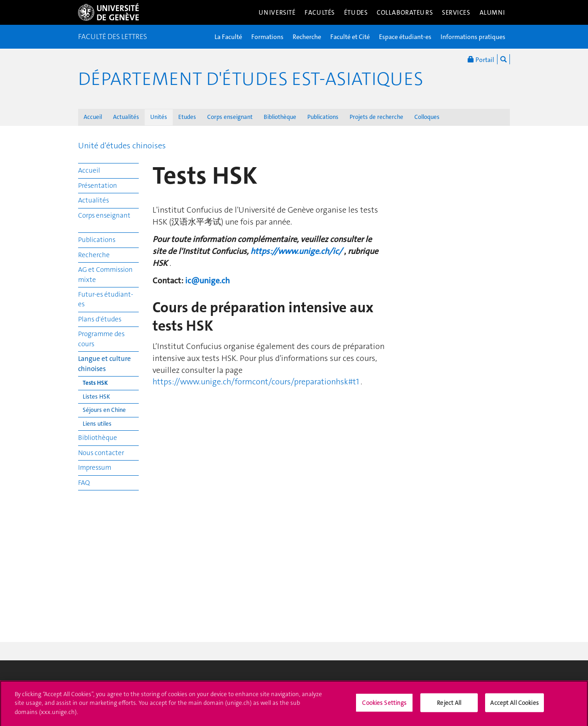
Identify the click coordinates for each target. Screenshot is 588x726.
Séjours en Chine (104, 410)
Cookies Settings (384, 706)
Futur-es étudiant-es (106, 299)
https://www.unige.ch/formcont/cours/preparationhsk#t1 (256, 382)
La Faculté (228, 37)
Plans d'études (100, 319)
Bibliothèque (280, 117)
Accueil (93, 117)
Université (277, 12)
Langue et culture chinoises (105, 363)
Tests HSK (95, 383)
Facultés (320, 12)
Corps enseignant (230, 117)
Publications (323, 117)
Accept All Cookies (514, 706)
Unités (159, 117)
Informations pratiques (473, 37)
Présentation (98, 186)
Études (356, 12)
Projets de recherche (376, 117)
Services (456, 12)
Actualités (126, 117)
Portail (481, 59)
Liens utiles (97, 424)
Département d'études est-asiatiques (251, 79)
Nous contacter (101, 453)
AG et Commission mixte (105, 274)
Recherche (307, 37)
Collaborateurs (405, 12)
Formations (267, 37)
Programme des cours (101, 339)
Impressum (95, 467)
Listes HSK (96, 397)
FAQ (84, 483)
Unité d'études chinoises (122, 146)
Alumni (492, 12)
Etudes (187, 117)
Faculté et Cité (350, 37)
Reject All (449, 706)
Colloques (427, 117)
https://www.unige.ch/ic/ (296, 251)
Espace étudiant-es (405, 37)
